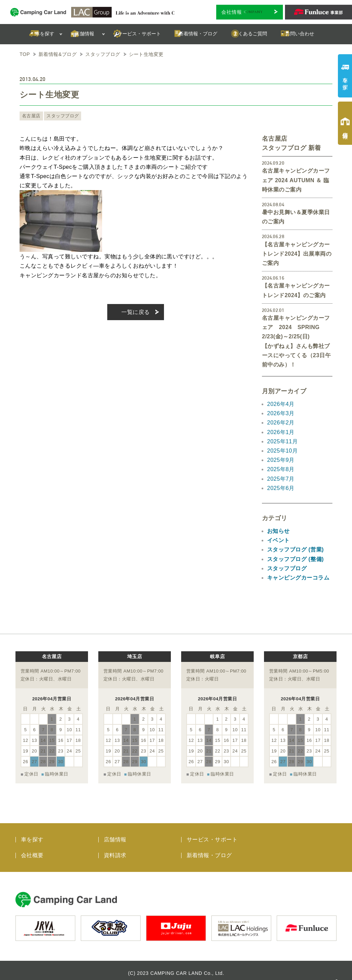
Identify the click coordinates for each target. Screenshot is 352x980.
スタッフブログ (60, 116)
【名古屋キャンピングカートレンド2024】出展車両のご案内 (297, 254)
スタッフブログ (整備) (295, 559)
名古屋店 (31, 116)
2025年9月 (281, 460)
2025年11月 (282, 441)
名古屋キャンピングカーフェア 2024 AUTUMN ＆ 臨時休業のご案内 (296, 180)
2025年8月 (281, 469)
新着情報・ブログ (209, 850)
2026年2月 (281, 423)
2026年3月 (281, 413)
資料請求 (115, 850)
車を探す (32, 834)
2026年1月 (281, 432)
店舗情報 (115, 834)
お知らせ (278, 531)
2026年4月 (281, 404)
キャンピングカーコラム (298, 578)
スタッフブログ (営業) (295, 550)
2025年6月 (281, 488)
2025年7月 (281, 479)
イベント (278, 540)
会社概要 (32, 850)
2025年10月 (282, 451)
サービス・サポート (212, 834)
